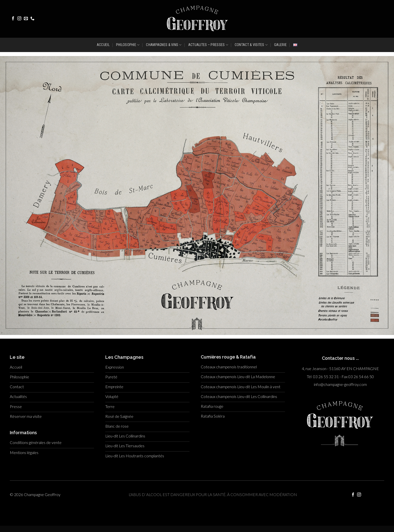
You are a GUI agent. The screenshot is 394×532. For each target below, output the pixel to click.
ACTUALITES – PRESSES (208, 45)
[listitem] (208, 180)
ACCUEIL (103, 45)
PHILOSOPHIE (128, 45)
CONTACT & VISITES (251, 45)
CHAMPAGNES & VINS (164, 45)
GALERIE (280, 45)
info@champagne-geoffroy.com (340, 384)
